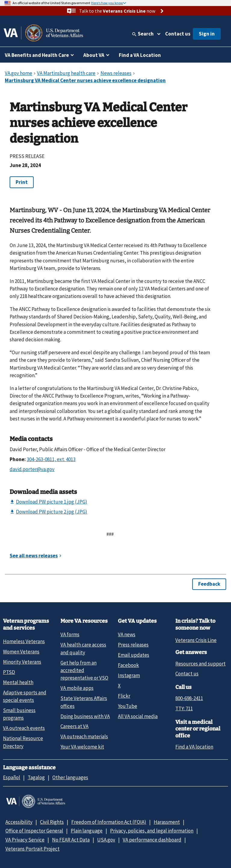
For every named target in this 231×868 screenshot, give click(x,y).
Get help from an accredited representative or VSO (84, 670)
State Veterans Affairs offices (84, 702)
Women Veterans (21, 652)
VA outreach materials (84, 736)
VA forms (70, 634)
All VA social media (138, 716)
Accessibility (19, 822)
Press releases (133, 645)
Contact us (178, 34)
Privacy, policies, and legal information (152, 831)
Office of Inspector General (34, 831)
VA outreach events (24, 728)
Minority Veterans (22, 662)
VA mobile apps (77, 688)
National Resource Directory (23, 742)
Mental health (18, 682)
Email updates (134, 655)
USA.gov (106, 840)
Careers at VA (74, 726)
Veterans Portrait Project (32, 849)
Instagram (129, 675)
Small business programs (19, 714)
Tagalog (36, 777)
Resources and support (200, 664)
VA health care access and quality (83, 648)
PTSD (9, 672)
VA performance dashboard (152, 840)
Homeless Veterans (24, 641)
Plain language (87, 831)
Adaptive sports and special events (25, 696)
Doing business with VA (85, 716)
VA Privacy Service (25, 840)
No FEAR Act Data (71, 840)
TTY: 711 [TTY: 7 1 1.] (184, 708)
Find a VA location (194, 747)
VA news (127, 634)
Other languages (70, 777)
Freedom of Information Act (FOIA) (109, 822)
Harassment (167, 822)
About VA (94, 55)
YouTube (128, 706)
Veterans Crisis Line (196, 640)
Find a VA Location (140, 55)
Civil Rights (52, 822)
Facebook (128, 665)
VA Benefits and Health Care (37, 55)
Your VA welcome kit (82, 747)
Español (12, 777)
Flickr (124, 696)
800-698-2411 (189, 698)
